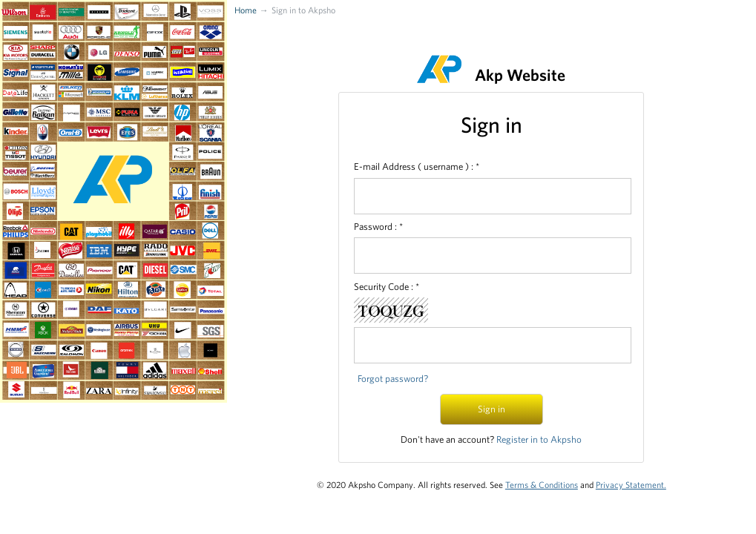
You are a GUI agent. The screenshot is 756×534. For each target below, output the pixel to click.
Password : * (378, 227)
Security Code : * (387, 287)
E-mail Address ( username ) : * (417, 167)
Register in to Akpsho (539, 439)
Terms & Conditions (542, 484)
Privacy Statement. (631, 484)
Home (246, 10)
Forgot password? (393, 379)
